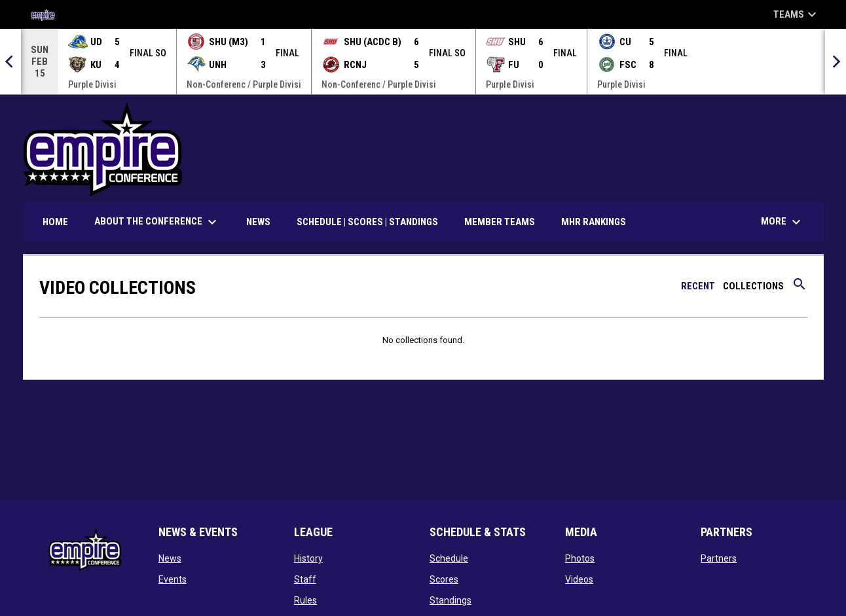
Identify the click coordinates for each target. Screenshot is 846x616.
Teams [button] (797, 14)
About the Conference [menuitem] (157, 221)
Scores (444, 579)
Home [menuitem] (55, 221)
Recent (698, 285)
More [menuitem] (782, 221)
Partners (719, 558)
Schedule (449, 558)
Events (173, 579)
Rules (305, 600)
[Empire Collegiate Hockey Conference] (47, 14)
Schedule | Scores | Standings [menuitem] (367, 221)
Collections (753, 285)
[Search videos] (800, 288)
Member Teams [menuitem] (500, 221)
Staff (305, 579)
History (308, 558)
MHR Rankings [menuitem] (594, 221)
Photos (580, 558)
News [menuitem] (258, 221)
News (170, 558)
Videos (579, 579)
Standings (451, 600)
